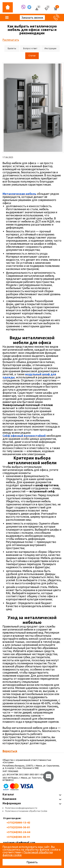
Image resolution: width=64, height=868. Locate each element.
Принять (32, 862)
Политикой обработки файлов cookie (28, 854)
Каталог (8, 794)
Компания (9, 799)
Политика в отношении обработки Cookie (26, 811)
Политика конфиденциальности (21, 808)
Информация (12, 803)
